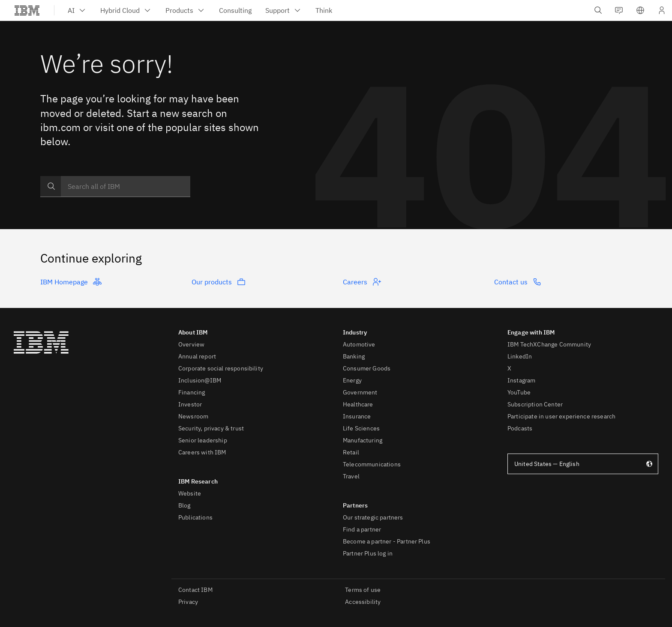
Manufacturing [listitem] (363, 440)
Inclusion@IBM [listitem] (200, 380)
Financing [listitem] (192, 392)
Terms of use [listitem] (363, 590)
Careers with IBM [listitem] (202, 452)
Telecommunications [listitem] (372, 464)
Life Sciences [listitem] (361, 428)
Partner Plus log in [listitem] (368, 553)
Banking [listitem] (354, 356)
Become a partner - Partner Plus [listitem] (387, 541)
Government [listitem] (360, 392)
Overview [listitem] (191, 344)
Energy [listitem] (352, 380)
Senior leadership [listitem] (203, 440)
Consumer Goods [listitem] (367, 368)
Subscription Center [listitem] (535, 404)
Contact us (518, 282)
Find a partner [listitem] (362, 529)
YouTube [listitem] (519, 392)
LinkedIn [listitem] (520, 356)
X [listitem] (509, 368)
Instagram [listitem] (521, 380)
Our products (219, 282)
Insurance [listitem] (357, 416)
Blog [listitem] (184, 505)
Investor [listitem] (190, 404)
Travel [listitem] (351, 476)
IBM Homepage (71, 282)
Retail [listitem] (351, 452)
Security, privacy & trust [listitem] (211, 428)
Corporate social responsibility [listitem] (221, 368)
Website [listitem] (190, 493)
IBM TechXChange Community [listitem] (549, 344)
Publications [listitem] (195, 517)
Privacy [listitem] (188, 602)
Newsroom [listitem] (193, 416)
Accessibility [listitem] (363, 602)
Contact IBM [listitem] (195, 590)
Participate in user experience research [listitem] (561, 416)
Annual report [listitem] (197, 356)
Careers (362, 282)
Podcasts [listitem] (520, 428)
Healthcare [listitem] (358, 404)
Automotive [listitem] (359, 344)
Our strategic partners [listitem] (373, 517)
